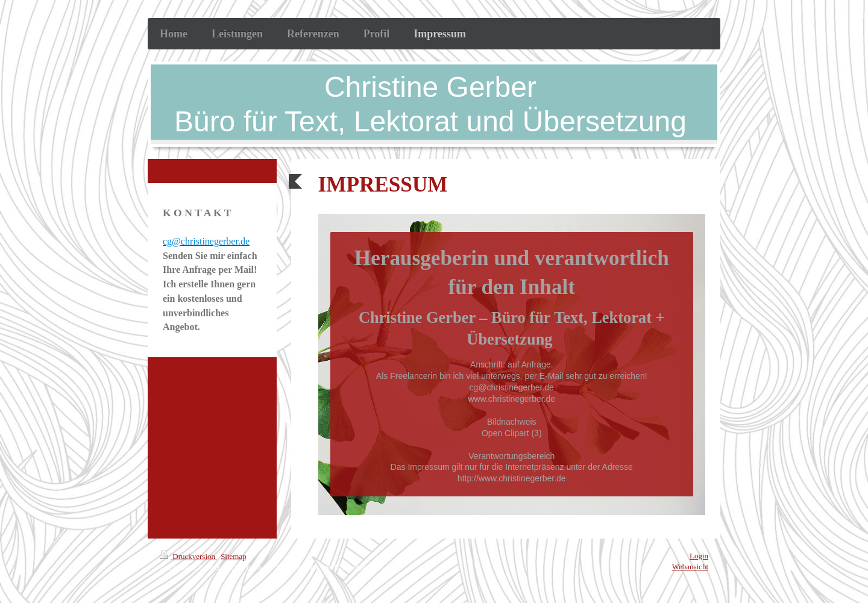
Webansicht (690, 567)
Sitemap (234, 556)
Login (699, 556)
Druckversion (188, 556)
